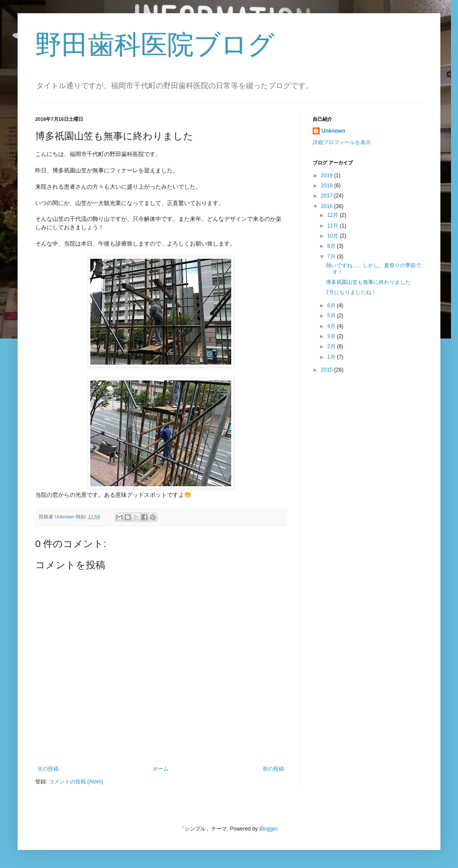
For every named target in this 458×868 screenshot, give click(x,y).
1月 (332, 357)
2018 (328, 186)
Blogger (268, 829)
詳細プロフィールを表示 (342, 142)
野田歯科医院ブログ (155, 45)
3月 (332, 336)
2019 (328, 175)
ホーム (161, 769)
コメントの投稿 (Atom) (76, 782)
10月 (334, 236)
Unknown (333, 131)
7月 (332, 257)
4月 (332, 326)
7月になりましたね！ (351, 292)
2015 (328, 370)
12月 (334, 215)
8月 (332, 246)
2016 (328, 206)
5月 (332, 316)
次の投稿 (48, 769)
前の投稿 (273, 769)
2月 (332, 346)
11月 (334, 226)
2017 (328, 196)
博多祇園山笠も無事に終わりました (368, 282)
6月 (332, 305)
